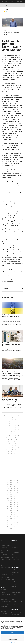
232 (8, 525)
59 (18, 438)
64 (8, 442)
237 (11, 527)
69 (10, 444)
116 (8, 466)
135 (17, 474)
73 (7, 446)
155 (17, 484)
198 (14, 507)
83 (7, 450)
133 (11, 474)
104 (8, 460)
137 (11, 476)
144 (8, 480)
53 (15, 436)
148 (8, 482)
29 (13, 425)
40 (15, 429)
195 (17, 504)
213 (11, 515)
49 (17, 434)
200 (8, 509)
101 (11, 458)
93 (11, 454)
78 (7, 448)
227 (18, 521)
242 (14, 529)
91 (17, 452)
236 (8, 527)
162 (14, 488)
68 (7, 444)
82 (18, 448)
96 (8, 456)
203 (18, 509)
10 (15, 417)
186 (14, 500)
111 (17, 462)
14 (13, 419)
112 (8, 464)
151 (17, 482)
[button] (23, 619)
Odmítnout (12, 636)
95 (17, 454)
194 (14, 504)
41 (18, 429)
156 (8, 486)
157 (11, 486)
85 (13, 450)
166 (14, 490)
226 (14, 521)
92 (8, 454)
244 (11, 531)
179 (17, 496)
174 (14, 494)
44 (14, 432)
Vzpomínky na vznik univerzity (10, 146)
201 (11, 509)
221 (11, 519)
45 (17, 432)
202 (14, 509)
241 (11, 529)
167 (17, 490)
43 (11, 432)
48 (14, 434)
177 (11, 496)
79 (10, 448)
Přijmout (12, 632)
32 (7, 428)
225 (11, 521)
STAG (12, 2)
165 (11, 490)
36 (18, 428)
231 (18, 523)
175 (17, 494)
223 (17, 519)
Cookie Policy (12, 642)
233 (11, 525)
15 (15, 419)
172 (8, 494)
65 (11, 442)
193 (11, 504)
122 (14, 468)
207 (18, 511)
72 (18, 444)
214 (14, 515)
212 (8, 515)
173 (11, 494)
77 (18, 446)
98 (14, 456)
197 (11, 507)
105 (11, 460)
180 (8, 498)
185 (11, 500)
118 (14, 466)
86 (15, 450)
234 (14, 525)
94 (14, 454)
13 (10, 419)
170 (14, 492)
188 (8, 502)
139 (17, 476)
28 (10, 425)
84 (10, 450)
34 (13, 428)
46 (8, 434)
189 (11, 502)
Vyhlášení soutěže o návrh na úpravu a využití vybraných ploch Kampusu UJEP (12, 373)
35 (15, 428)
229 (11, 523)
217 (11, 517)
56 (10, 438)
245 (14, 531)
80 (13, 448)
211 (18, 513)
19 (12, 421)
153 (11, 484)
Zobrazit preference (12, 640)
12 (7, 419)
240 (8, 529)
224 (8, 521)
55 (7, 438)
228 (8, 523)
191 (17, 502)
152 (8, 484)
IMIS (9, 2)
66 (14, 442)
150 (14, 482)
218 (14, 517)
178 (14, 496)
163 (17, 488)
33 (10, 428)
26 (18, 423)
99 (17, 456)
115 (17, 464)
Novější (4, 415)
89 (11, 452)
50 (7, 436)
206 (14, 511)
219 (17, 517)
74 (10, 446)
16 (18, 419)
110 (14, 462)
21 (18, 421)
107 (17, 460)
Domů (5, 30)
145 (11, 480)
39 (13, 429)
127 (17, 470)
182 (14, 498)
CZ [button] (3, 2)
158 (14, 486)
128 (8, 472)
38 (10, 429)
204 (8, 511)
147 (17, 480)
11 (18, 417)
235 (18, 525)
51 (10, 436)
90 (14, 452)
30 (15, 425)
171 (17, 492)
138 (14, 476)
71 (16, 444)
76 (15, 446)
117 (11, 466)
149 (11, 482)
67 (17, 442)
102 (14, 458)
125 (11, 470)
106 (14, 460)
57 (13, 438)
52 (13, 436)
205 (11, 511)
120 (8, 468)
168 (8, 492)
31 (18, 425)
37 (7, 429)
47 (11, 434)
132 (8, 474)
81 (15, 448)
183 (17, 498)
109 (11, 462)
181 (11, 498)
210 (14, 513)
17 (7, 421)
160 (8, 488)
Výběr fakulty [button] (13, 5)
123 (17, 468)
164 (8, 490)
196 (8, 507)
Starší (22, 415)
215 (17, 515)
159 (17, 486)
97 (11, 456)
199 (17, 507)
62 (14, 440)
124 (8, 470)
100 (8, 458)
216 (8, 517)
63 (17, 440)
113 (11, 464)
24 (13, 423)
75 (13, 446)
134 (14, 474)
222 (14, 519)
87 (18, 450)
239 (18, 527)
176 (8, 496)
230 (14, 523)
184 (8, 500)
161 (11, 488)
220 (8, 519)
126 (14, 470)
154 (14, 484)
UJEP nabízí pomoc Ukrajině (10, 317)
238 (14, 527)
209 (11, 513)
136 (8, 476)
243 (18, 529)
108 (8, 462)
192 (8, 504)
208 (8, 513)
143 (17, 478)
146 (14, 480)
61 (11, 440)
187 (17, 500)
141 (11, 478)
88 (8, 452)
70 (13, 444)
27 (7, 425)
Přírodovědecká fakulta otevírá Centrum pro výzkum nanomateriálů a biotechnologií (11, 346)
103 (17, 458)
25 (15, 423)
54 (18, 436)
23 (10, 423)
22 (7, 423)
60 (8, 440)
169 (11, 492)
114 (14, 464)
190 (14, 502)
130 (14, 472)
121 (11, 468)
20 (15, 421)
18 (10, 421)
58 (15, 438)
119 (17, 466)
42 (8, 432)
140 (8, 478)
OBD (6, 2)
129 (11, 472)
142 (14, 478)
